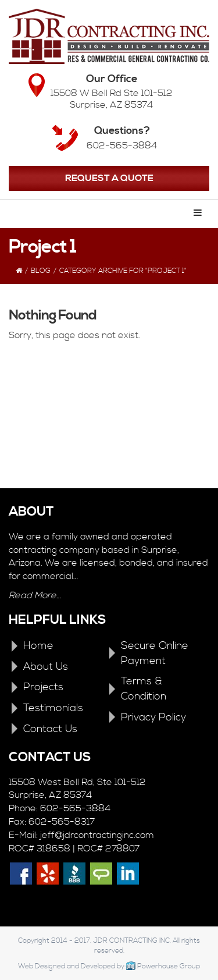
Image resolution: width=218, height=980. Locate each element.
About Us (46, 667)
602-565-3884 (122, 145)
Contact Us (50, 729)
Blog (41, 271)
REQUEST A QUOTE (109, 178)
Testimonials (53, 708)
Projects (43, 687)
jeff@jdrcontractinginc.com (97, 835)
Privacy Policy (153, 717)
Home (38, 646)
